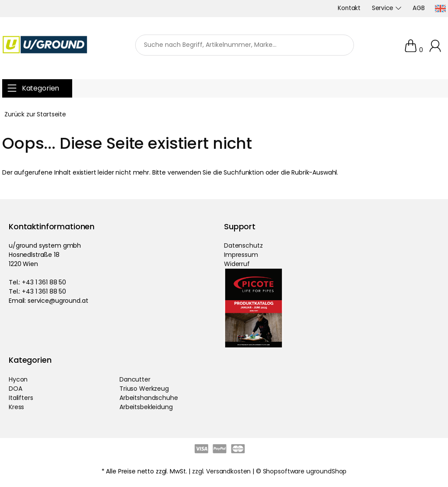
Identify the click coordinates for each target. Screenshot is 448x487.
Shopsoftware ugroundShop (305, 471)
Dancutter (135, 379)
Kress (16, 407)
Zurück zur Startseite (35, 114)
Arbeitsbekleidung (146, 407)
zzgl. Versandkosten (221, 471)
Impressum (241, 255)
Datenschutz (243, 245)
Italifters (21, 398)
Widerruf (237, 264)
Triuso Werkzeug (144, 389)
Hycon (18, 379)
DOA (16, 389)
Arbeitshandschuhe (149, 398)
